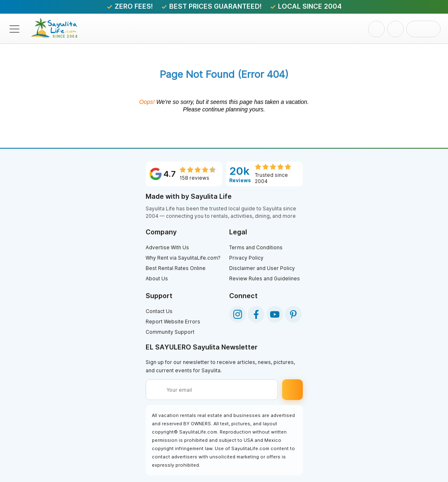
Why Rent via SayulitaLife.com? (183, 258)
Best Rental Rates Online (176, 268)
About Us (157, 278)
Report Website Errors (173, 322)
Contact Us (159, 311)
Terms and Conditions (256, 247)
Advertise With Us (167, 247)
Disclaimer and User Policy (262, 268)
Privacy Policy (246, 258)
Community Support (170, 332)
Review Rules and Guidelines (265, 278)
